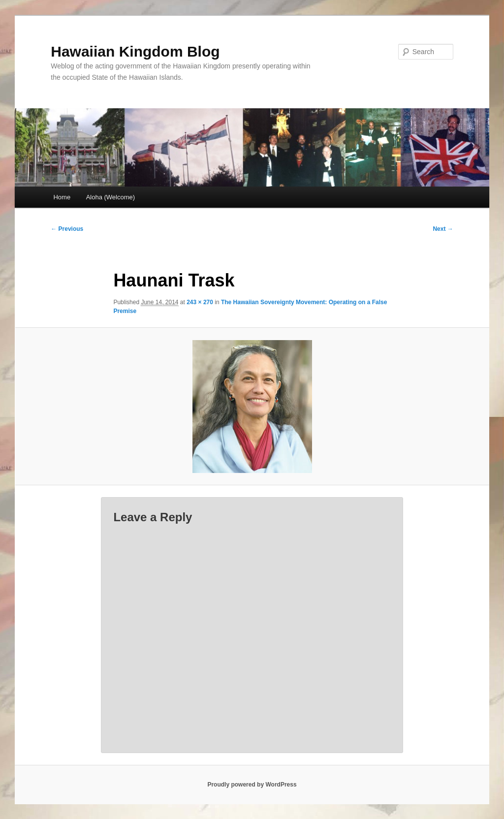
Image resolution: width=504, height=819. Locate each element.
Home (62, 197)
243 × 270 (200, 302)
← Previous (67, 229)
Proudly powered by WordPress (252, 785)
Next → (443, 229)
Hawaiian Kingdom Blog (135, 51)
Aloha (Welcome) (110, 197)
